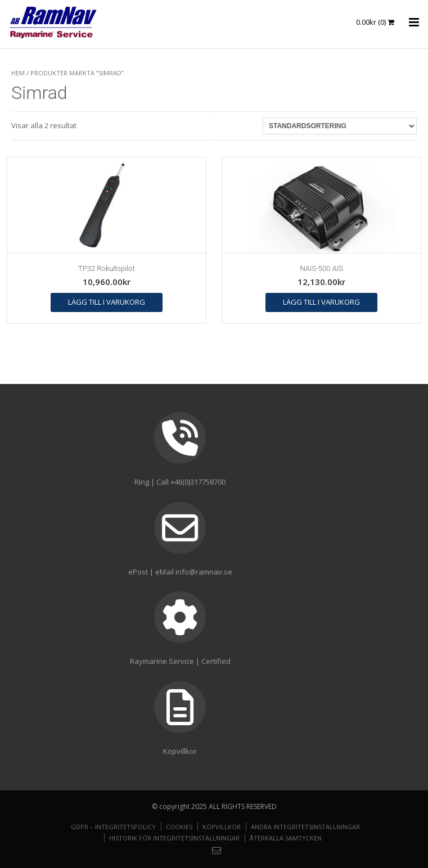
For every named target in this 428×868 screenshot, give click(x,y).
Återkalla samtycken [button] (286, 838)
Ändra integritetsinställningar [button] (305, 827)
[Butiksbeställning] (340, 126)
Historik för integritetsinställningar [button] (174, 838)
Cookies (179, 827)
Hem (18, 73)
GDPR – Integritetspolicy (113, 827)
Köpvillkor (222, 827)
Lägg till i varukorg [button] (107, 302)
